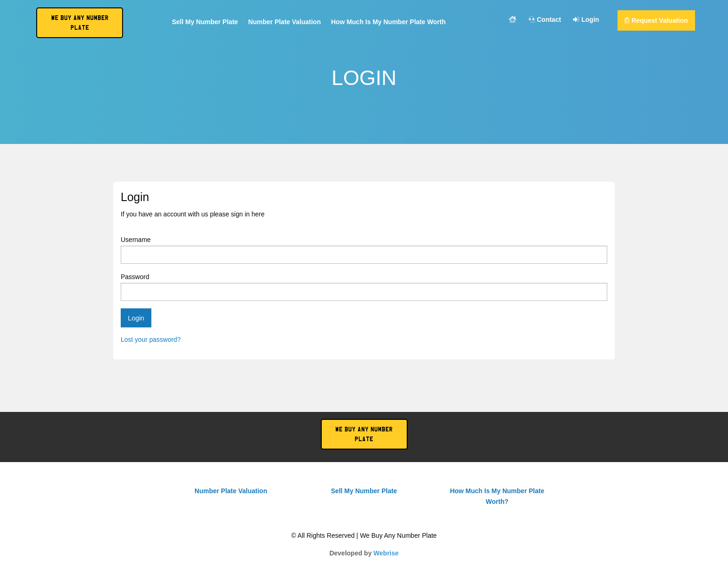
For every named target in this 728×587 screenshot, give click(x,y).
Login (586, 20)
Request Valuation (656, 20)
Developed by (364, 553)
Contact (545, 20)
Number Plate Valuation (285, 22)
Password (364, 287)
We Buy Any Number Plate (364, 434)
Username (364, 250)
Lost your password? (151, 339)
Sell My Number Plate (205, 22)
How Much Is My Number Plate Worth (388, 22)
